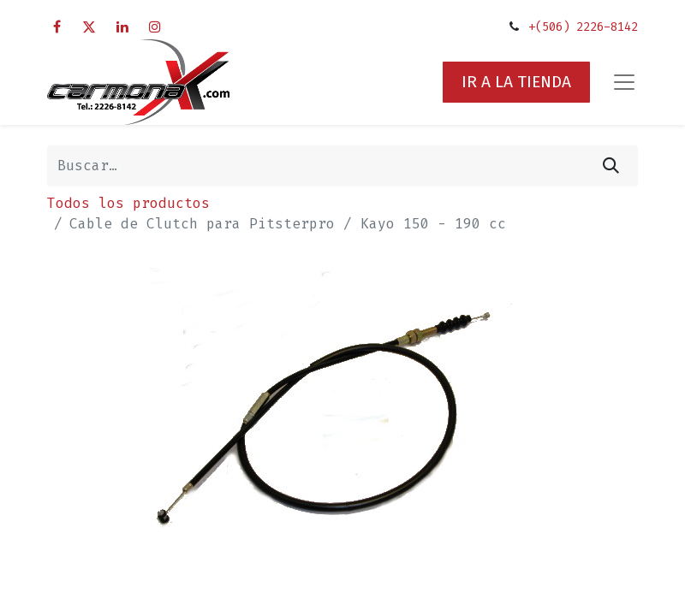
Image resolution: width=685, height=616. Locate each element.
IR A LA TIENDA (516, 82)
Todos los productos (128, 203)
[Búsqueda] (611, 166)
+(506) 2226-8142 (583, 27)
